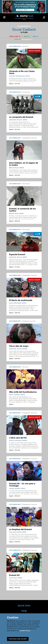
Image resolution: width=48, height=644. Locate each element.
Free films (15, 36)
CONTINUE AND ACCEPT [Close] (18, 639)
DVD (36, 36)
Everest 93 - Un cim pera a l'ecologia (22, 485)
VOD (27, 36)
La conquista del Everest (21, 117)
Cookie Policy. (25, 631)
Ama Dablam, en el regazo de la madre (24, 164)
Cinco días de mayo (19, 346)
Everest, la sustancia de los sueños (22, 210)
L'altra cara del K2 (18, 438)
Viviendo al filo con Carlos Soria (22, 72)
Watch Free (34, 51)
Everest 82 (14, 575)
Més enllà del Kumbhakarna (23, 392)
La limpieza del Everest (20, 529)
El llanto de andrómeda (21, 300)
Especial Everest (17, 254)
